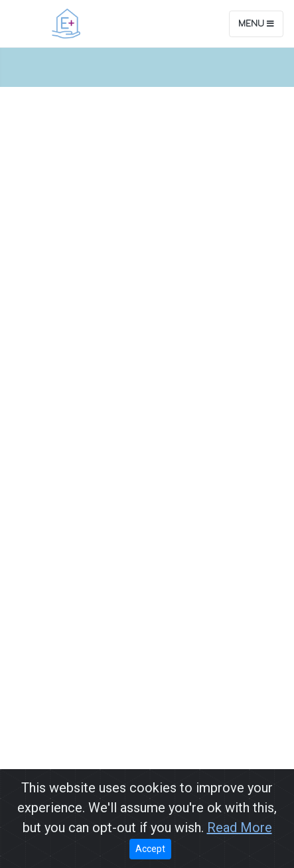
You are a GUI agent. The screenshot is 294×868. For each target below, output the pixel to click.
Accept (150, 849)
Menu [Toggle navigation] (256, 24)
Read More (240, 828)
